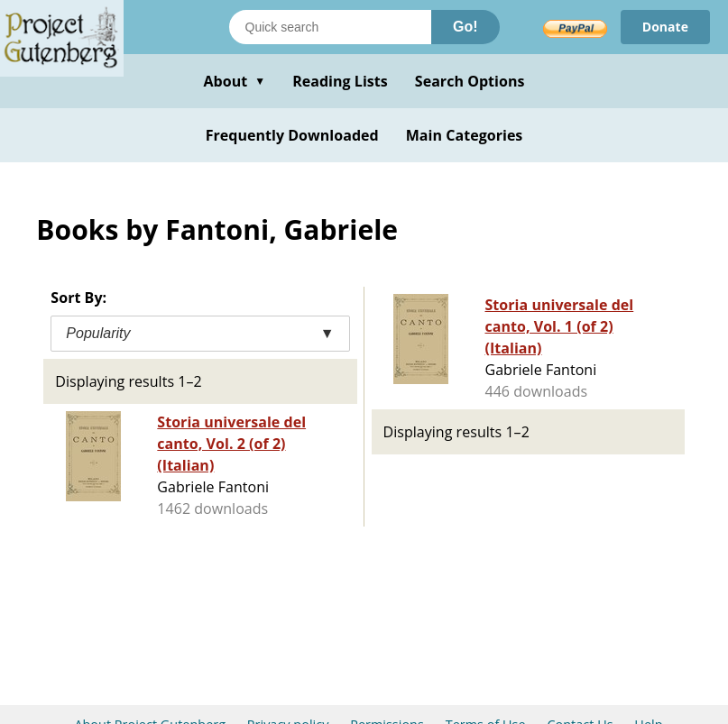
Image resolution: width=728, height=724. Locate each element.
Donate (665, 27)
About (234, 81)
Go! (465, 27)
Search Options (470, 81)
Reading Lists (340, 81)
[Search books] (330, 27)
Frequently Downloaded (292, 135)
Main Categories (465, 135)
